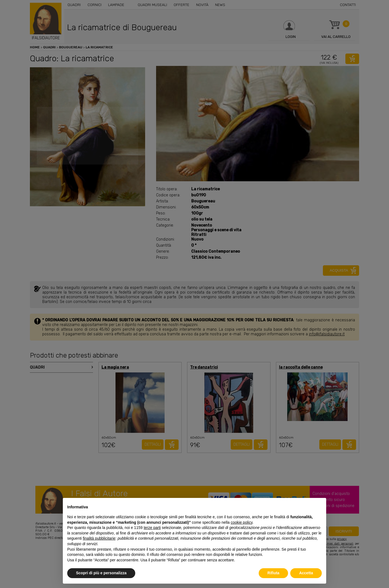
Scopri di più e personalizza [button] (101, 573)
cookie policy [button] (242, 522)
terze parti (152, 528)
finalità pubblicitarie (99, 538)
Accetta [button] (306, 573)
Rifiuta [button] (274, 573)
